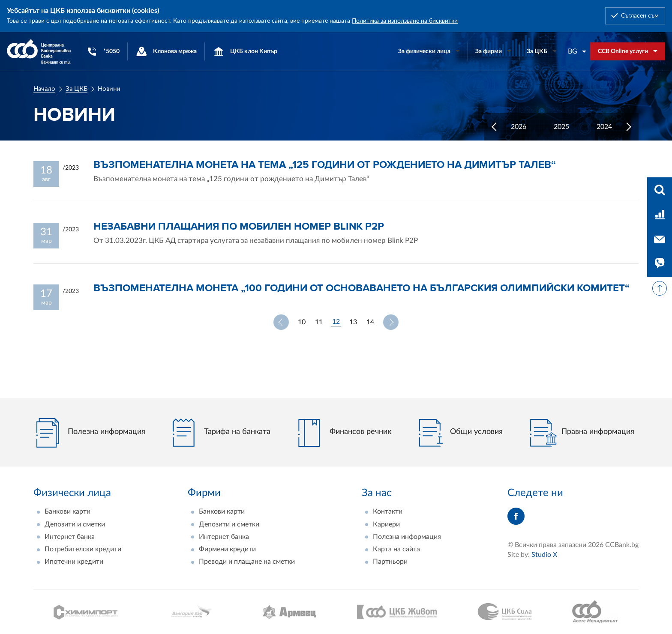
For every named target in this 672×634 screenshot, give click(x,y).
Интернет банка (70, 537)
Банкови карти (67, 511)
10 (302, 322)
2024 (604, 127)
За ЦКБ (76, 89)
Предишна (281, 322)
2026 (519, 127)
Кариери (386, 524)
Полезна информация (407, 537)
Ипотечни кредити (74, 562)
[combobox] (577, 51)
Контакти (388, 511)
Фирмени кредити (227, 549)
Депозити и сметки (75, 524)
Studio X (544, 555)
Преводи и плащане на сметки (247, 562)
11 (319, 322)
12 (336, 322)
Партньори (390, 562)
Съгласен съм (640, 16)
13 (353, 322)
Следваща (391, 322)
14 (370, 322)
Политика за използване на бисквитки (405, 21)
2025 (561, 127)
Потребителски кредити (83, 549)
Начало (44, 89)
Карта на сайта (396, 549)
